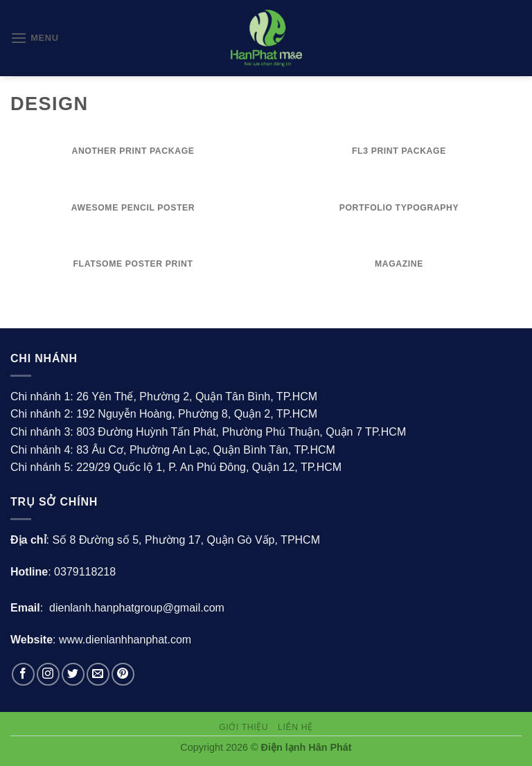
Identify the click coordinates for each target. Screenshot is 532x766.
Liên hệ (295, 727)
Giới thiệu (243, 727)
